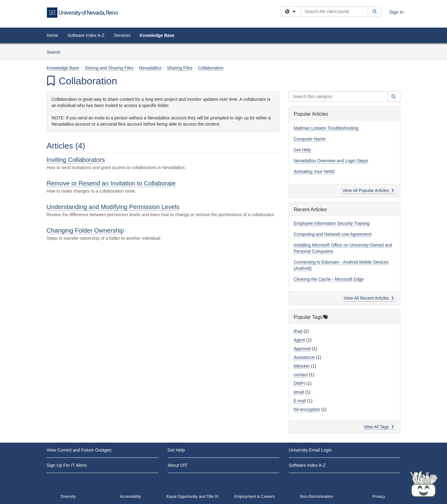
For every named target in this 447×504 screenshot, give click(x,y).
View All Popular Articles (368, 190)
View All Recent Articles (369, 298)
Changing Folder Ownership (85, 230)
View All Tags (379, 427)
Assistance (304, 357)
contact (301, 375)
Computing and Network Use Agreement (333, 234)
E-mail (300, 401)
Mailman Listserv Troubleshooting (326, 128)
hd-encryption (307, 409)
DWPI (299, 383)
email (299, 392)
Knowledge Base (157, 35)
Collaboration (211, 68)
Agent (299, 340)
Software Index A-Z (86, 35)
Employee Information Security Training (332, 223)
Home (52, 35)
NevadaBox (150, 68)
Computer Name (310, 139)
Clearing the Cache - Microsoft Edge (329, 279)
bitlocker (302, 366)
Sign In (396, 12)
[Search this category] (338, 96)
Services (122, 35)
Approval (302, 349)
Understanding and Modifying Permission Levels (113, 207)
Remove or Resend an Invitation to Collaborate (111, 183)
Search (56, 52)
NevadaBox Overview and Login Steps (331, 161)
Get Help (302, 150)
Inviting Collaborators (76, 160)
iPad (298, 331)
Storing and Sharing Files (109, 68)
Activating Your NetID (314, 172)
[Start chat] (424, 484)
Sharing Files (180, 68)
